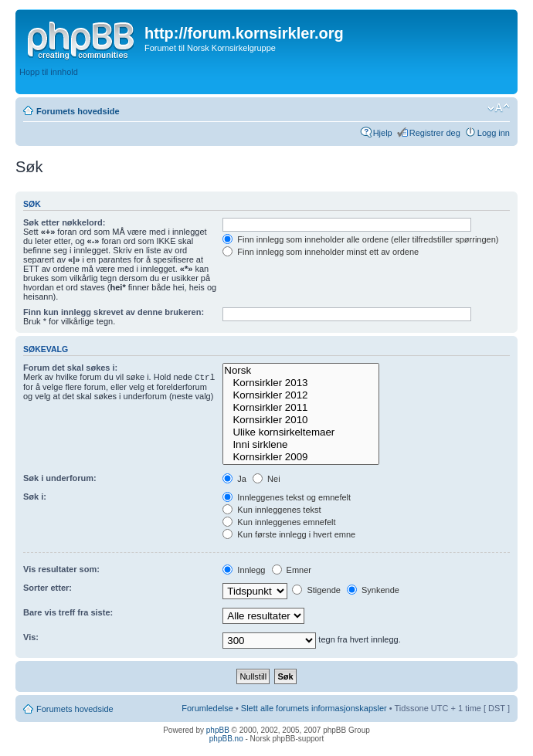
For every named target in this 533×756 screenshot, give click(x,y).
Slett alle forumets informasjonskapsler (314, 708)
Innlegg (244, 570)
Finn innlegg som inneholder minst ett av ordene (321, 252)
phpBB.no (226, 739)
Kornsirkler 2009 (301, 457)
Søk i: (35, 497)
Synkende (373, 590)
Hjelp (383, 133)
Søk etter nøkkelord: (64, 222)
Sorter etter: (48, 588)
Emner (292, 570)
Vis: (31, 637)
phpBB (218, 730)
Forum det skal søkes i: (70, 368)
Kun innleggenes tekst (272, 510)
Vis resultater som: (61, 569)
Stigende (316, 590)
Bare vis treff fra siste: (68, 612)
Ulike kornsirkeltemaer (301, 432)
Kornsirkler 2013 (301, 383)
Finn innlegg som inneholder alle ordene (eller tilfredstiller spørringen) (360, 239)
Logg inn (494, 133)
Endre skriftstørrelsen (499, 108)
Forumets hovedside (78, 111)
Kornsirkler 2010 (301, 420)
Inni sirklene (301, 445)
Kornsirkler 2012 (301, 395)
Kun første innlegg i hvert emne (289, 534)
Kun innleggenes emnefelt (279, 522)
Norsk (301, 371)
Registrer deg (435, 133)
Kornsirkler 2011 (301, 408)
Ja (234, 479)
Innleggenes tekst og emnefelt (287, 497)
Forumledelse (207, 708)
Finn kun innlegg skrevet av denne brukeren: (114, 312)
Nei (266, 479)
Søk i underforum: (60, 478)
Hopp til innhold (49, 72)
